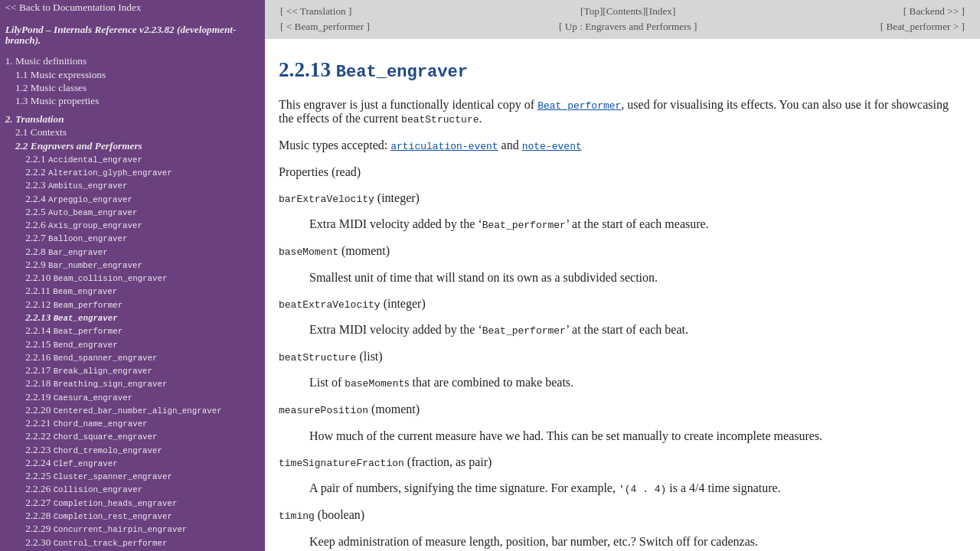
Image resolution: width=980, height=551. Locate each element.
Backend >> (934, 11)
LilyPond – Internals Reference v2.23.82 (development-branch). (121, 35)
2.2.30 (96, 542)
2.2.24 (72, 463)
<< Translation (316, 11)
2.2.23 (94, 450)
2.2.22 (91, 436)
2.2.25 (99, 476)
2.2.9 (84, 264)
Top (591, 11)
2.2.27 (101, 502)
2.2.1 (84, 159)
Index (661, 11)
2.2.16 (91, 357)
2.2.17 (89, 370)
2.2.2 (99, 172)
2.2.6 (84, 225)
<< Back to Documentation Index (73, 7)
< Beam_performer (325, 26)
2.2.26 (84, 489)
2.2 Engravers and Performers (79, 146)
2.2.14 (74, 330)
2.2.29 (106, 528)
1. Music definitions (46, 61)
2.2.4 (79, 199)
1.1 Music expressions (60, 75)
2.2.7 (76, 238)
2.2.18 (96, 383)
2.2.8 (67, 251)
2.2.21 (86, 423)
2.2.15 (72, 344)
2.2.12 (74, 304)
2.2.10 (96, 277)
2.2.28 (99, 515)
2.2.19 (79, 397)
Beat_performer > (922, 26)
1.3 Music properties (57, 101)
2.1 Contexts (41, 132)
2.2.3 (76, 185)
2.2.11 (71, 290)
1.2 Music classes (51, 88)
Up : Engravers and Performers (628, 26)
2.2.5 (81, 212)
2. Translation (35, 119)
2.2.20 (123, 410)
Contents (624, 11)
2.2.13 (72, 317)
